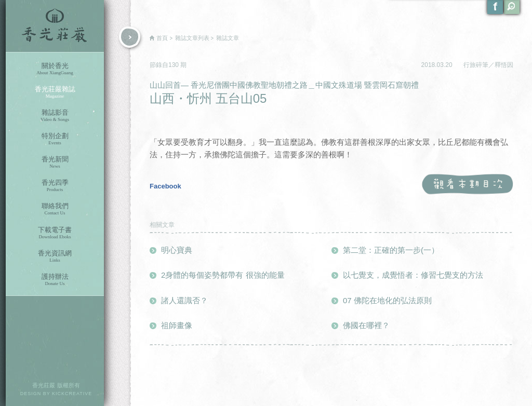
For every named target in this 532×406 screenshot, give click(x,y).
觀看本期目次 (467, 185)
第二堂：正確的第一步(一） (391, 250)
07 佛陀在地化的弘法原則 (387, 300)
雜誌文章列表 (192, 38)
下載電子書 (55, 233)
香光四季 (55, 186)
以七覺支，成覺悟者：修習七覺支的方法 (413, 275)
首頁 (162, 38)
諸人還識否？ (184, 300)
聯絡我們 (55, 209)
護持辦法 (55, 280)
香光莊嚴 (55, 26)
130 (174, 65)
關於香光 (55, 69)
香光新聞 (55, 162)
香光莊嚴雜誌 (55, 92)
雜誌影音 (55, 116)
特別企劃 (55, 139)
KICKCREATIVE (72, 394)
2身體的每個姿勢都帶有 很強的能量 (223, 275)
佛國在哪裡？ (366, 325)
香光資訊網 (55, 256)
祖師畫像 (177, 325)
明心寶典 (177, 250)
